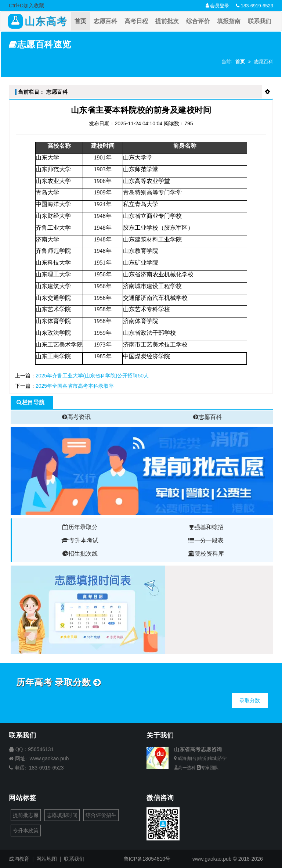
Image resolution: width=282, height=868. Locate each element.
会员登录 (218, 6)
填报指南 (229, 21)
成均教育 (19, 859)
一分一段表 (206, 540)
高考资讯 (76, 417)
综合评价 (198, 21)
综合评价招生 (101, 815)
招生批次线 (80, 554)
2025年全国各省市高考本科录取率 (75, 386)
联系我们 (260, 21)
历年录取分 (80, 527)
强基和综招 (206, 527)
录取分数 (250, 700)
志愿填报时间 (62, 815)
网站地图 (47, 859)
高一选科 (185, 768)
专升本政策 (26, 831)
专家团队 (208, 768)
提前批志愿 (26, 815)
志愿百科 (105, 21)
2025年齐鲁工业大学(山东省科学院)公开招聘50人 (92, 376)
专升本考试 (80, 540)
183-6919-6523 (254, 6)
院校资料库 (206, 554)
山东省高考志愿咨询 (198, 749)
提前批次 (167, 21)
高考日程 (136, 21)
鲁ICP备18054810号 (147, 859)
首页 (80, 21)
